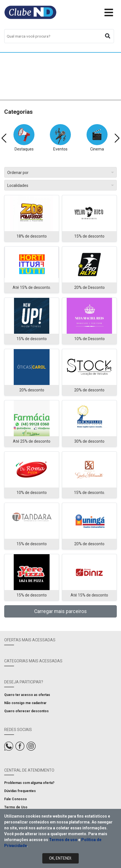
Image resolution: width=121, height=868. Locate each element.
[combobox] (59, 36)
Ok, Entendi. (61, 858)
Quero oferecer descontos (26, 711)
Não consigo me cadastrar (25, 703)
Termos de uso (63, 840)
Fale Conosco (16, 799)
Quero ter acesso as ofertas (27, 695)
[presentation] (4, 138)
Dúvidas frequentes (20, 791)
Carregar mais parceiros (61, 611)
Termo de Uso (16, 807)
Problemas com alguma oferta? (29, 783)
